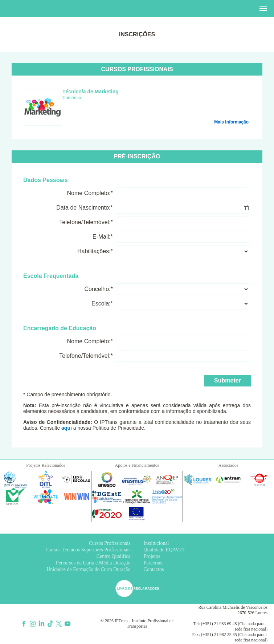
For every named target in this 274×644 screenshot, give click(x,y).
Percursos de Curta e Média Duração (93, 563)
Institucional (156, 543)
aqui (67, 428)
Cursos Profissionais (110, 543)
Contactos (154, 569)
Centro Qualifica (114, 556)
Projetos (152, 556)
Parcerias (153, 563)
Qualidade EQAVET (165, 550)
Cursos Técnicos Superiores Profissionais (89, 550)
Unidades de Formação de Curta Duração (88, 569)
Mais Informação (231, 122)
